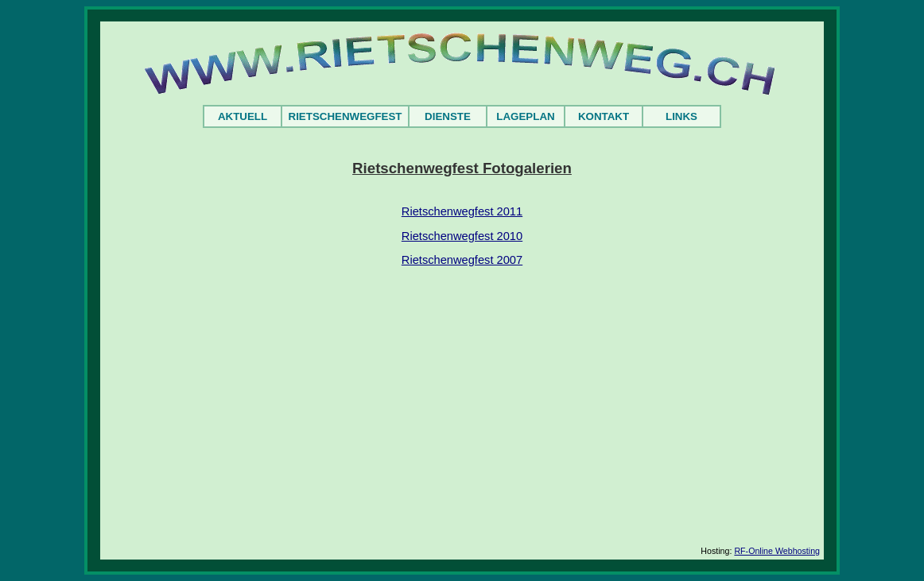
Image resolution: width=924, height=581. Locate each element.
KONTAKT (604, 116)
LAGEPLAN (525, 116)
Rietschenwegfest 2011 (462, 211)
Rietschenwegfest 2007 (462, 260)
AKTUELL (243, 116)
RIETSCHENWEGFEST (346, 116)
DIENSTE (448, 116)
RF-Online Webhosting (777, 551)
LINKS (681, 116)
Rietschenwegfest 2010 (462, 236)
